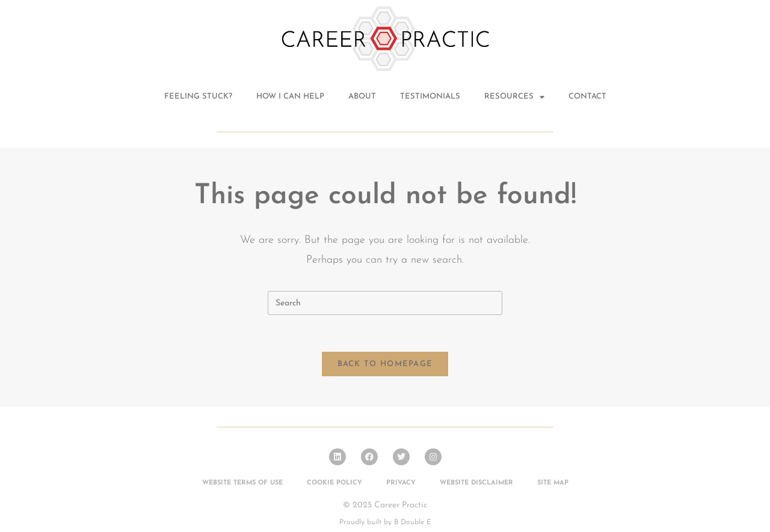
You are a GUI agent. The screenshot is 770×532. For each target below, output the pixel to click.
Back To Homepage (385, 364)
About (362, 96)
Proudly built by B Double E (385, 522)
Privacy (401, 483)
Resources (514, 97)
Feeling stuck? (198, 96)
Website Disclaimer (476, 483)
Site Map (553, 483)
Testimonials (430, 96)
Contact (587, 96)
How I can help (290, 96)
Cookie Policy (334, 483)
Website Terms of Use (242, 483)
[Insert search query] (385, 303)
